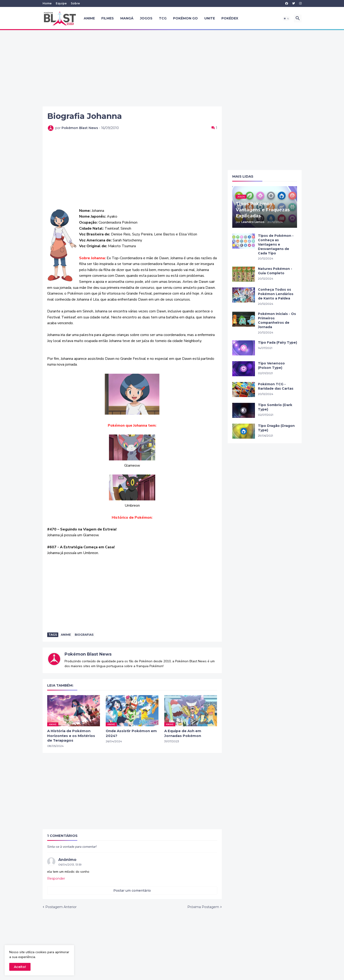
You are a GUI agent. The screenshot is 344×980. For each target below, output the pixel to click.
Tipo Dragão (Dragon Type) (276, 428)
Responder (56, 878)
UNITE (210, 18)
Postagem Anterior (61, 907)
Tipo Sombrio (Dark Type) (275, 407)
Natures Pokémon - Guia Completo (275, 271)
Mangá (127, 18)
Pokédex (230, 18)
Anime (89, 18)
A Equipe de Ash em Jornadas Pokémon (183, 733)
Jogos (146, 18)
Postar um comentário (132, 891)
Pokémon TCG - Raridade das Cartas (276, 386)
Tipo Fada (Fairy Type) (277, 342)
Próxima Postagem (203, 907)
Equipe (61, 3)
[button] (286, 18)
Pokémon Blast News (88, 654)
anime (66, 635)
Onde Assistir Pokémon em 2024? (131, 733)
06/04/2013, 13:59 (70, 864)
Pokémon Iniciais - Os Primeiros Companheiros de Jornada (277, 320)
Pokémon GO (185, 18)
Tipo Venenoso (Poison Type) (271, 365)
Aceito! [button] (20, 967)
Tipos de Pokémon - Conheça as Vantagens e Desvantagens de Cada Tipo (276, 244)
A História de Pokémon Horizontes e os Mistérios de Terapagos (71, 736)
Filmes (108, 18)
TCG (163, 18)
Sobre (75, 3)
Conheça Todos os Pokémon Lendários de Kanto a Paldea (276, 294)
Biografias (84, 635)
